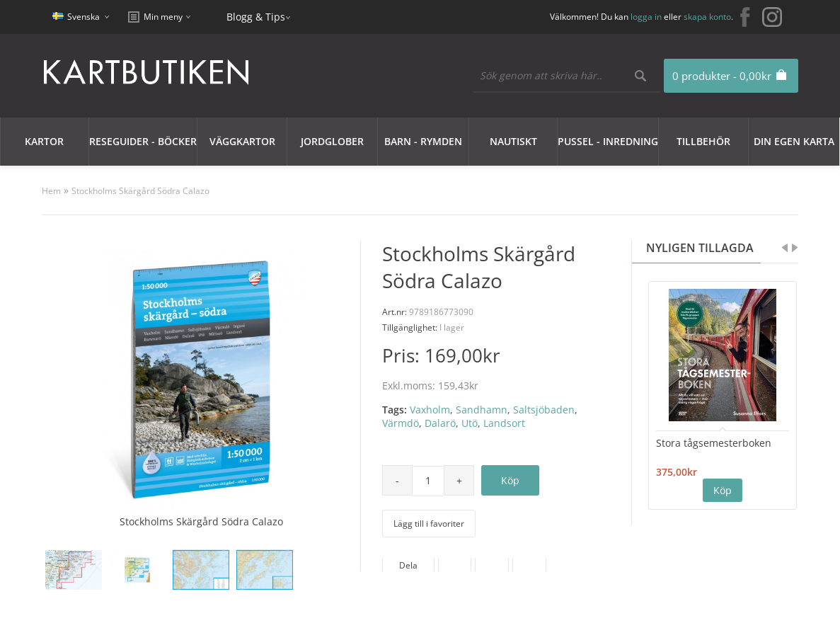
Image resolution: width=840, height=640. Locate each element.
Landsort (504, 423)
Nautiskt (513, 141)
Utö (470, 423)
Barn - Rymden (423, 141)
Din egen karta (794, 141)
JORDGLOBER (332, 141)
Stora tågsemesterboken (714, 443)
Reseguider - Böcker (143, 141)
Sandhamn (482, 410)
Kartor (44, 141)
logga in (646, 17)
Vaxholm (430, 410)
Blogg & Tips (256, 17)
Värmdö (401, 423)
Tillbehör (703, 141)
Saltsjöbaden (544, 410)
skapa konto (707, 17)
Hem (51, 191)
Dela (408, 565)
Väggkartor (242, 141)
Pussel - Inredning (608, 141)
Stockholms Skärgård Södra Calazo (140, 191)
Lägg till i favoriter (429, 524)
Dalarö (440, 423)
